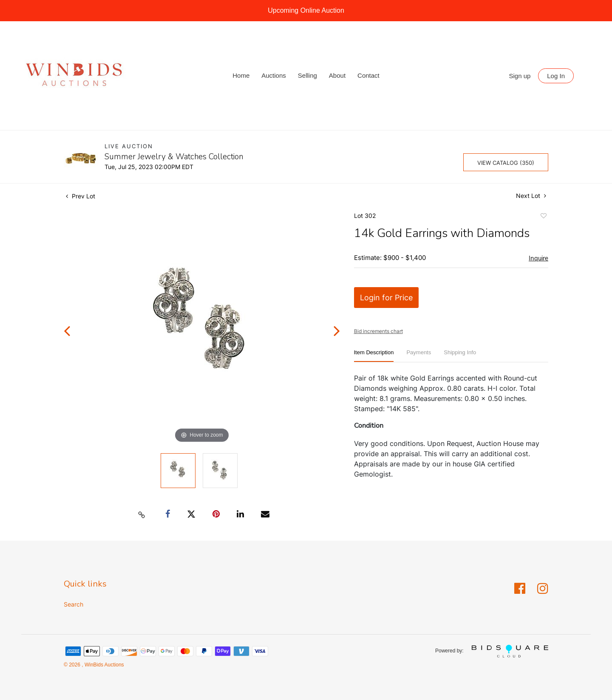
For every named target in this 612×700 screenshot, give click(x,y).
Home (241, 75)
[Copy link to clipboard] (142, 514)
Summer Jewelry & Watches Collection (174, 157)
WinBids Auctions (104, 665)
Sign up (520, 76)
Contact (368, 75)
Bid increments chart (378, 331)
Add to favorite (543, 217)
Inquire (538, 258)
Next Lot (531, 196)
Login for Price (386, 298)
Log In (556, 76)
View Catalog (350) (506, 163)
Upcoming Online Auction (306, 10)
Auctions (274, 75)
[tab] (374, 356)
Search (74, 604)
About (337, 75)
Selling (307, 75)
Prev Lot (81, 196)
